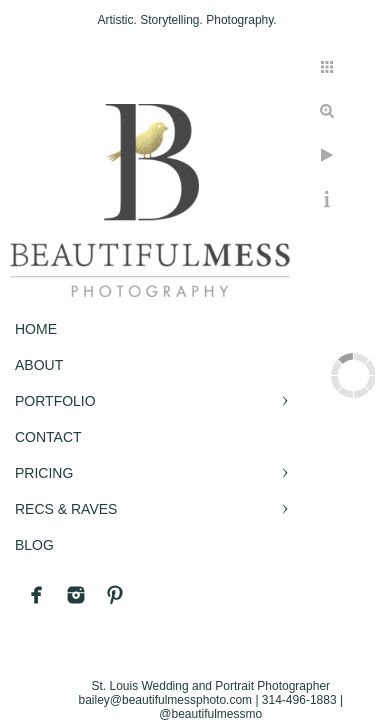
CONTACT (48, 437)
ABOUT (39, 365)
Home (36, 329)
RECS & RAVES (66, 509)
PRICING (44, 473)
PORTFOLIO (55, 401)
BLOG (34, 545)
